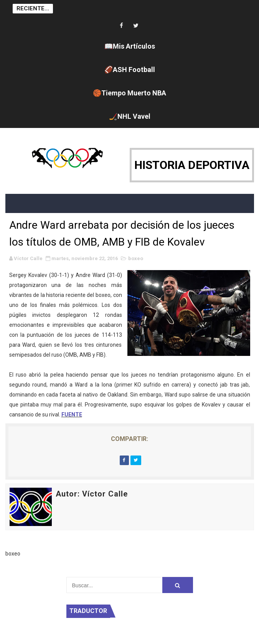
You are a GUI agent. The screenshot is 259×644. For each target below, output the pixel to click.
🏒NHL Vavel (130, 116)
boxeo (136, 258)
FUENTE (72, 415)
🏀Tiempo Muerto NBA (129, 93)
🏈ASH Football (130, 70)
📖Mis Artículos (130, 46)
